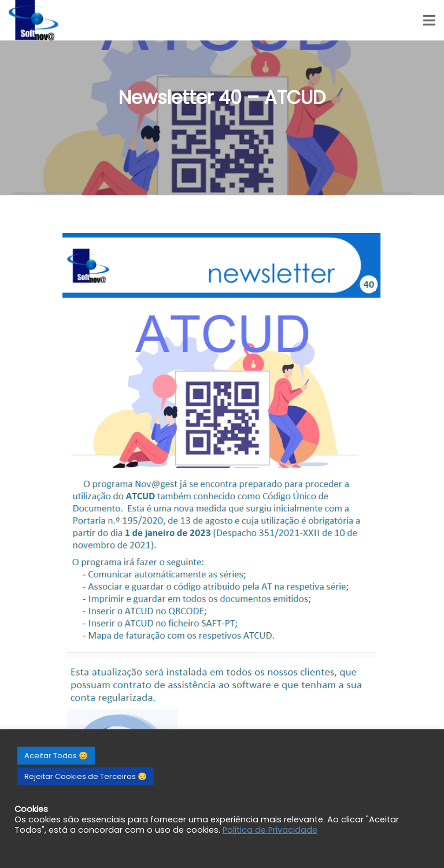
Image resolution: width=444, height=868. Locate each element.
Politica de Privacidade (270, 830)
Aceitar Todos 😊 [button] (56, 756)
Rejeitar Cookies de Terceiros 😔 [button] (86, 776)
